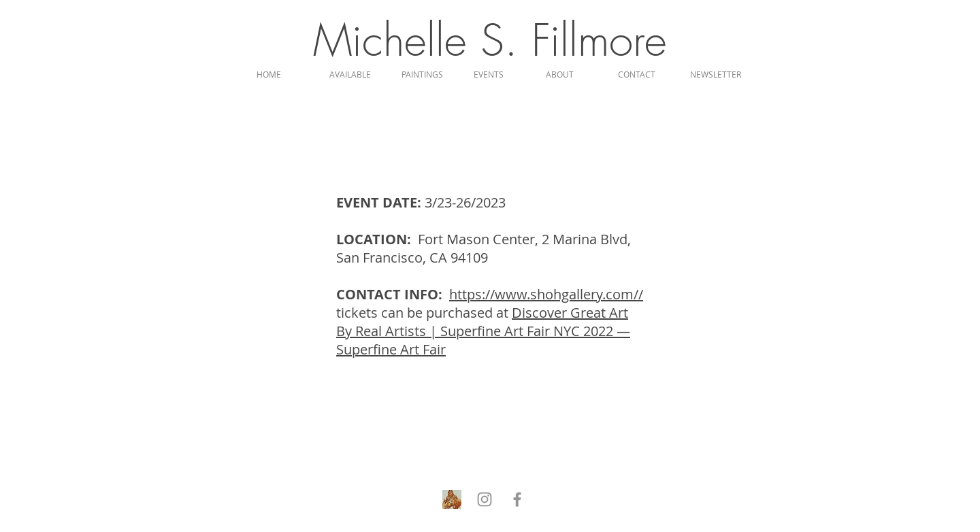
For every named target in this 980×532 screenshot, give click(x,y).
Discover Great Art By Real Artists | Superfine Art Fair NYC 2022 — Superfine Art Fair (483, 331)
